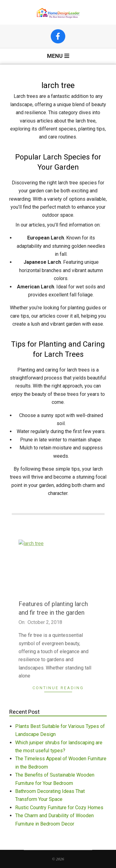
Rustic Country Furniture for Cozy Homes (59, 808)
